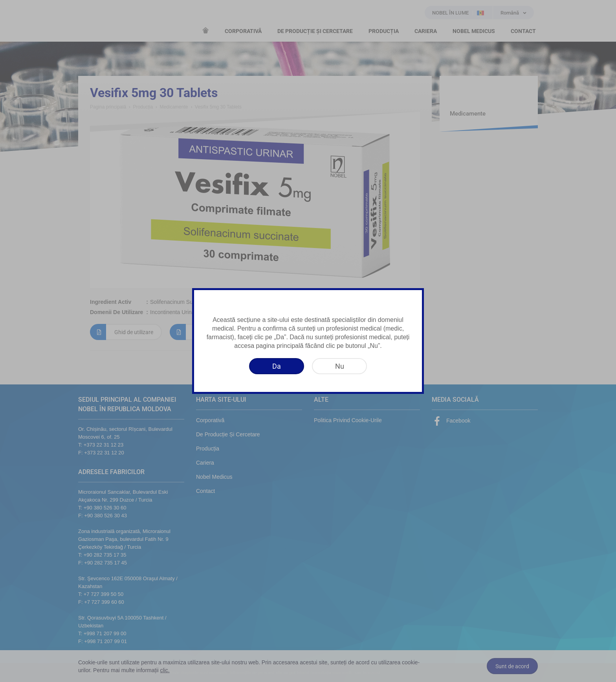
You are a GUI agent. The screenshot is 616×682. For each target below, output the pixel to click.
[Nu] (339, 366)
